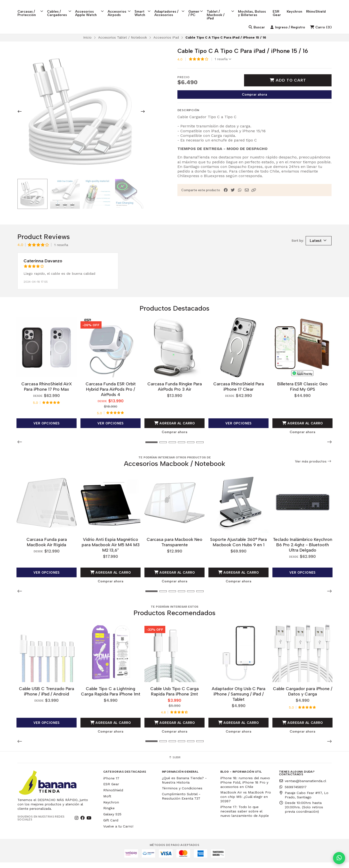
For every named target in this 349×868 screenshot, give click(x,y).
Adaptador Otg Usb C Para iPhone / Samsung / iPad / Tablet (239, 699)
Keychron (300, 8)
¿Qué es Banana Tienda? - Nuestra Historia (184, 785)
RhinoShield (322, 8)
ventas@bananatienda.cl (303, 786)
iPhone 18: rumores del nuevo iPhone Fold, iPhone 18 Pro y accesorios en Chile (245, 788)
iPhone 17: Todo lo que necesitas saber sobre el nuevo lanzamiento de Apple (245, 817)
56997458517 (293, 792)
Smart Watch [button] (145, 9)
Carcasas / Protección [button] (31, 9)
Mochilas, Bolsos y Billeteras (258, 9)
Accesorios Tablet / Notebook (123, 48)
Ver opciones (47, 432)
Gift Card (111, 826)
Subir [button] (174, 763)
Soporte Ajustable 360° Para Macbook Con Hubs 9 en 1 (238, 549)
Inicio (87, 48)
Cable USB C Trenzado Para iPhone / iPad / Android (47, 696)
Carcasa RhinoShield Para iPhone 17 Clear (239, 395)
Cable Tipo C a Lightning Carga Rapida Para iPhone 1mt (111, 699)
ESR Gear (282, 9)
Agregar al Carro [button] (174, 432)
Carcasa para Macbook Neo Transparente (174, 549)
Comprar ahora (254, 105)
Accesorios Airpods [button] (121, 9)
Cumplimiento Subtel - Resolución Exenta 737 (181, 802)
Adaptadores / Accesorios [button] (173, 9)
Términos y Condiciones (182, 794)
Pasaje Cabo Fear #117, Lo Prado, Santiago (304, 800)
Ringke (109, 814)
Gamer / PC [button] (200, 9)
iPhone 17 (111, 784)
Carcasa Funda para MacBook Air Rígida (47, 549)
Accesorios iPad (166, 48)
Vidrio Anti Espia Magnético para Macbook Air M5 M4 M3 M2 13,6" (111, 552)
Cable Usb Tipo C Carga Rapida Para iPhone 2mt (174, 696)
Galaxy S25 (112, 820)
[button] (254, 201)
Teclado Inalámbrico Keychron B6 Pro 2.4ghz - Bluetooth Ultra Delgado (303, 552)
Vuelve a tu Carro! (118, 832)
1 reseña (223, 70)
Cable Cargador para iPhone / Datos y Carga (302, 696)
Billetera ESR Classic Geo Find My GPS (302, 395)
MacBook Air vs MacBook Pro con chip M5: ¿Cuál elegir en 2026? (246, 802)
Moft (107, 802)
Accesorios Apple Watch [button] (91, 9)
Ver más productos (313, 470)
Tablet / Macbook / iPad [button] (225, 11)
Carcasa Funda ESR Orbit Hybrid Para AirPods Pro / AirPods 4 (111, 398)
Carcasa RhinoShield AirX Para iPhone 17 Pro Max (47, 395)
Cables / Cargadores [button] (60, 9)
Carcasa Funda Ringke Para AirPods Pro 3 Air (175, 395)
